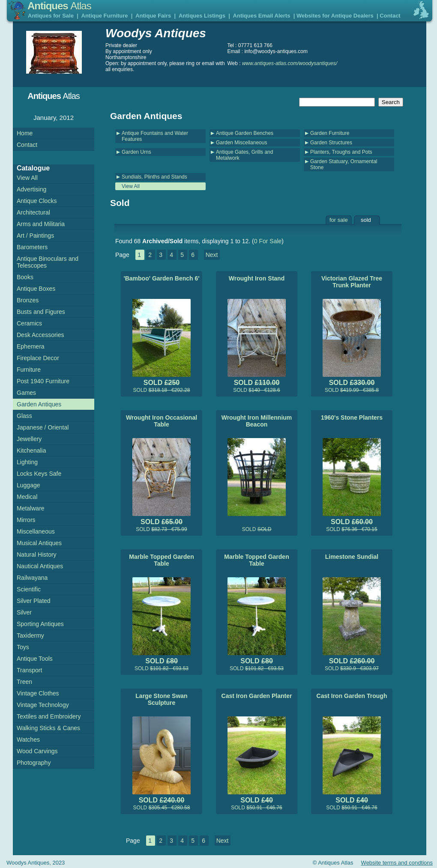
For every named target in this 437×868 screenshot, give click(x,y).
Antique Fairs (153, 16)
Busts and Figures (41, 312)
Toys (23, 647)
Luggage (28, 485)
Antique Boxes (36, 289)
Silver (24, 612)
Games (26, 393)
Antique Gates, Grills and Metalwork (244, 155)
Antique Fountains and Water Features (155, 136)
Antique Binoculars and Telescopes (48, 262)
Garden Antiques (39, 404)
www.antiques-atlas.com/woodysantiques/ (290, 63)
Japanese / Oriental (43, 427)
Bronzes (28, 300)
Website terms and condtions (397, 863)
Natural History (37, 555)
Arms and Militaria (41, 224)
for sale (339, 220)
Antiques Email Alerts (262, 16)
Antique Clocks (37, 201)
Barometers (32, 247)
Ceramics (29, 323)
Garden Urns (136, 152)
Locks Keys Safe (39, 474)
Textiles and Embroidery (49, 716)
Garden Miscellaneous (241, 143)
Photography (34, 763)
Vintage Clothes (38, 693)
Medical (27, 497)
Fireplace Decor (38, 358)
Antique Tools (35, 659)
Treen (24, 682)
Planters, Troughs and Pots (341, 152)
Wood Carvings (37, 751)
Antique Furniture (105, 16)
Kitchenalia (31, 450)
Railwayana (32, 578)
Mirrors (26, 520)
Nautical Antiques (40, 566)
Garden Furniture (330, 133)
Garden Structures (331, 143)
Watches (28, 740)
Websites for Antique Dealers (335, 16)
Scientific (29, 589)
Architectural (33, 212)
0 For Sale (268, 241)
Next (212, 255)
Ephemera (31, 346)
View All (131, 186)
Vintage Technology (43, 705)
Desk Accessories (40, 335)
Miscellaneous (36, 531)
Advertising (31, 189)
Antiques (59, 6)
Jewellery (29, 439)
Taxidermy (30, 635)
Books (25, 277)
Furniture (29, 370)
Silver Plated (34, 601)
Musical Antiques (39, 543)
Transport (29, 670)
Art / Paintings (35, 236)
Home (25, 133)
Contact (390, 16)
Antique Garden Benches (245, 133)
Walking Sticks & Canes (48, 728)
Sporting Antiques (40, 624)
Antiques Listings (202, 16)
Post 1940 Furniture (43, 381)
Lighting (27, 462)
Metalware (31, 508)
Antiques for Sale (51, 16)
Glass (24, 416)
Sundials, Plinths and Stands (154, 177)
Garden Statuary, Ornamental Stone (344, 164)
